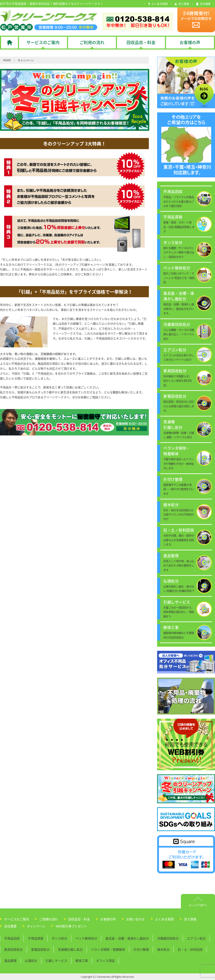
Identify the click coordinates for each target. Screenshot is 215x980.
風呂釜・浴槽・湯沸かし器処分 (127, 938)
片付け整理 (141, 949)
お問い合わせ (135, 919)
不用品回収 (12, 938)
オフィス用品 (105, 961)
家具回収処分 (13, 949)
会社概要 (10, 926)
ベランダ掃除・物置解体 (108, 949)
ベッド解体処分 (86, 938)
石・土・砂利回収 (190, 949)
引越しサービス (56, 961)
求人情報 (190, 919)
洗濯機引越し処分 (70, 949)
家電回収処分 (40, 949)
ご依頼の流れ (49, 919)
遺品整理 (10, 961)
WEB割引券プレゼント (71, 926)
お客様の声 (108, 919)
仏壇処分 (31, 961)
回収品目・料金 (79, 919)
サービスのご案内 (17, 919)
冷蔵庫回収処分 (168, 938)
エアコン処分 (196, 938)
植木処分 (163, 949)
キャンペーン (36, 926)
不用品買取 (36, 938)
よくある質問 (164, 919)
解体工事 (82, 961)
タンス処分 (59, 938)
